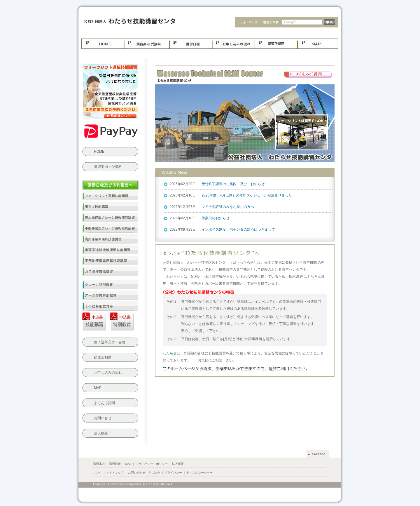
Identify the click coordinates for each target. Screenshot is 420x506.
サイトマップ (247, 23)
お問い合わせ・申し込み (144, 473)
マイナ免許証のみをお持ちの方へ (228, 207)
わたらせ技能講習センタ (128, 22)
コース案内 (147, 44)
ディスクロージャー (199, 473)
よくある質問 (308, 75)
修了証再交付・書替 (110, 342)
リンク (97, 473)
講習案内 (99, 464)
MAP (98, 388)
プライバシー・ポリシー (152, 464)
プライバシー (173, 473)
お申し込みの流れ (108, 373)
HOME (99, 152)
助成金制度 (103, 357)
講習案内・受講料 (108, 167)
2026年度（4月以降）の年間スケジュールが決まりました (247, 195)
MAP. (318, 44)
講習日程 (191, 44)
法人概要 (271, 23)
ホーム (103, 44)
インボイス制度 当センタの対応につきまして (238, 229)
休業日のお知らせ (216, 218)
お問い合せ (103, 418)
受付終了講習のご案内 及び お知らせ (233, 184)
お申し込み (233, 44)
